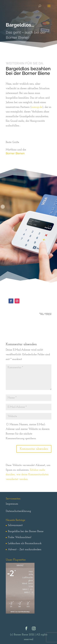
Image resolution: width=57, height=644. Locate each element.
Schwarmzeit (15, 525)
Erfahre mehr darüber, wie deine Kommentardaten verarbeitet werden (27, 475)
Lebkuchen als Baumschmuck (25, 543)
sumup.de (37, 107)
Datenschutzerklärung (18, 511)
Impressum (12, 504)
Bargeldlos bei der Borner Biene (26, 531)
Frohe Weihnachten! (20, 537)
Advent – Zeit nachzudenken (25, 549)
